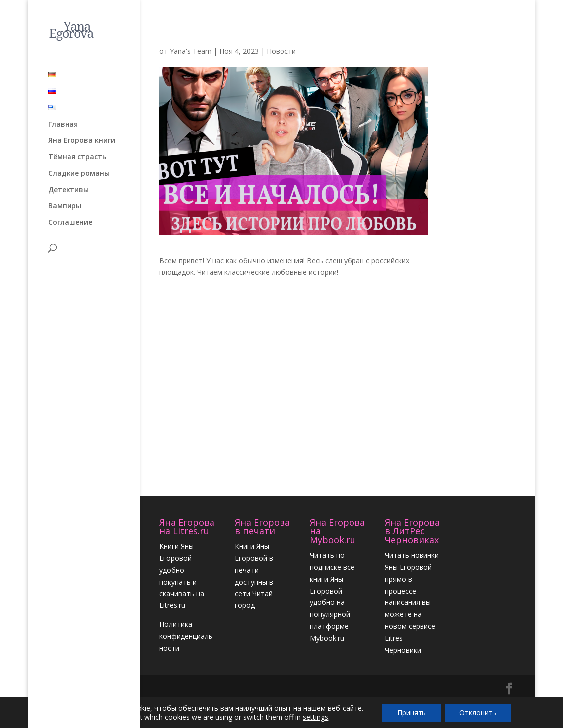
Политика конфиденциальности (186, 636)
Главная (63, 121)
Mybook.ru (327, 638)
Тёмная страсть (77, 154)
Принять (412, 712)
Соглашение (70, 219)
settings (315, 717)
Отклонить (478, 712)
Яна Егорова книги (82, 137)
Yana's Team (191, 51)
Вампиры (65, 203)
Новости (281, 51)
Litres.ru (172, 605)
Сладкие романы (79, 170)
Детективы (69, 187)
